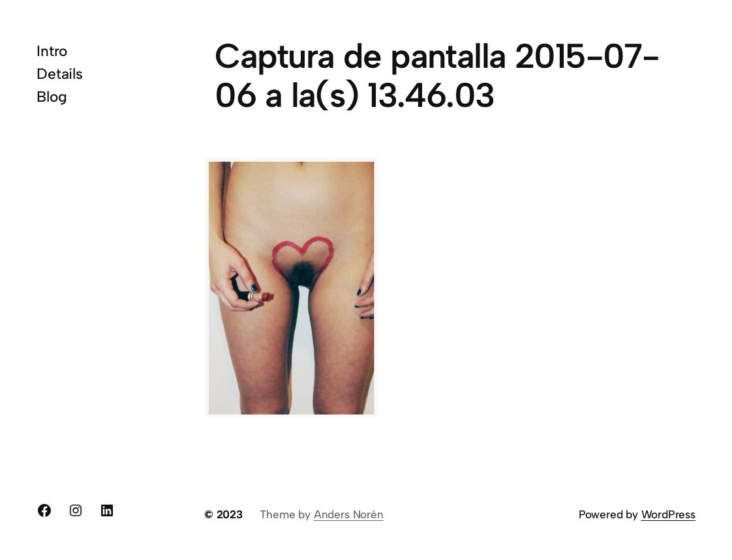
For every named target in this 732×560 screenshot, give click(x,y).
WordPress (668, 514)
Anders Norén (349, 514)
